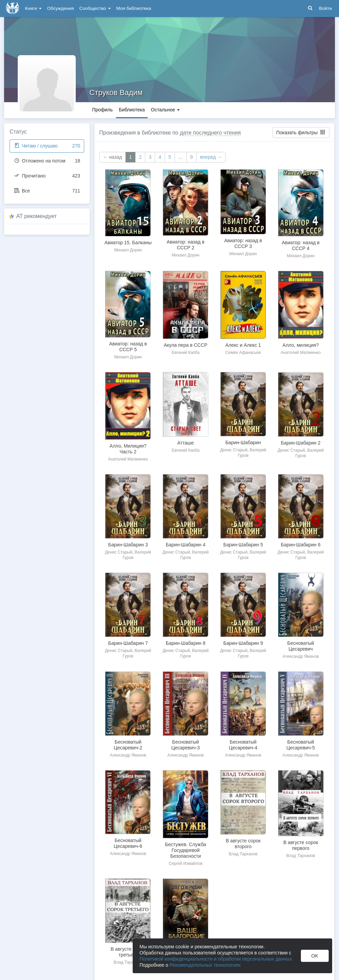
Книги (33, 8)
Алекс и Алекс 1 (243, 345)
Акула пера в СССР (186, 345)
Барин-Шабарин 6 (301, 545)
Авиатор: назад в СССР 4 (301, 245)
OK (315, 956)
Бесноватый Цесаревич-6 (128, 843)
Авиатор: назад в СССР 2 (186, 245)
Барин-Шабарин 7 (128, 643)
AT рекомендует (37, 216)
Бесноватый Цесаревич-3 (186, 745)
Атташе (186, 443)
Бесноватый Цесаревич (301, 646)
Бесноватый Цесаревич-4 (243, 745)
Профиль (102, 110)
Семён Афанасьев (243, 353)
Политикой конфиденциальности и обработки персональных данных (216, 959)
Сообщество (95, 8)
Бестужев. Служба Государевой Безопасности (186, 850)
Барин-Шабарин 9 (243, 643)
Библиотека (132, 110)
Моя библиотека (134, 8)
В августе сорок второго (243, 844)
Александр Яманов (301, 656)
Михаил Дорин (128, 250)
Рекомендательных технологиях (205, 965)
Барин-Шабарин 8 (186, 643)
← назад (113, 157)
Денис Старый (234, 450)
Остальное (166, 110)
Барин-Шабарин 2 (301, 443)
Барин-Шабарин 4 (186, 545)
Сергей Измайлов (186, 864)
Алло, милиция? (301, 345)
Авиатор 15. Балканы (128, 243)
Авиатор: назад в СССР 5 (128, 347)
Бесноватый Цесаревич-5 (301, 745)
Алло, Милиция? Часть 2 (128, 449)
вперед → (211, 157)
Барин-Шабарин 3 (128, 545)
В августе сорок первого (301, 845)
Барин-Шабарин (243, 442)
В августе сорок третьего (128, 952)
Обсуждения (60, 8)
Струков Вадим (116, 92)
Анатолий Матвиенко (301, 353)
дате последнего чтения (210, 133)
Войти (325, 8)
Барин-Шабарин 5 (243, 545)
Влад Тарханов (243, 854)
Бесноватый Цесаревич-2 (128, 745)
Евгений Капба (186, 353)
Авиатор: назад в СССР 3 (243, 243)
